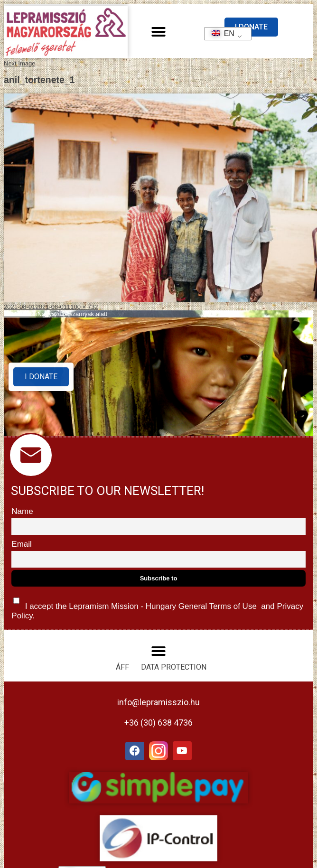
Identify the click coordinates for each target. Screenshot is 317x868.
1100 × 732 (82, 307)
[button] (158, 32)
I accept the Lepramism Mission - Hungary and (157, 606)
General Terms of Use (217, 606)
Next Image (19, 63)
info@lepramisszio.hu (158, 702)
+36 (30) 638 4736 (158, 723)
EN (220, 33)
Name (22, 511)
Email (22, 544)
